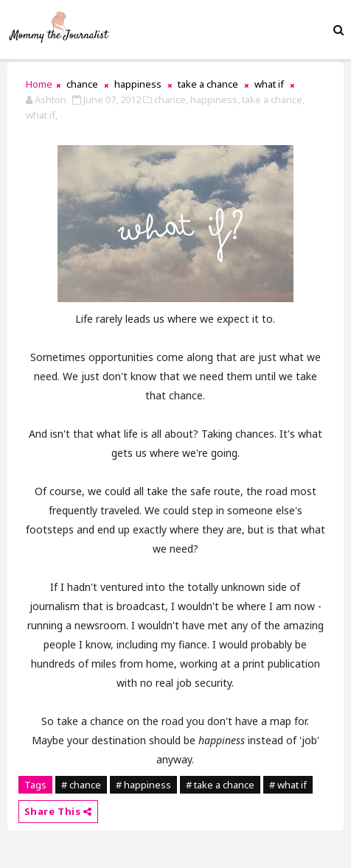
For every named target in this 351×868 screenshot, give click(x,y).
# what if (288, 785)
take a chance (208, 84)
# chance (81, 785)
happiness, (215, 99)
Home (39, 84)
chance (82, 84)
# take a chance (220, 785)
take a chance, (273, 99)
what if (269, 84)
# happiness (143, 785)
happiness (138, 84)
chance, (171, 99)
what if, (42, 115)
